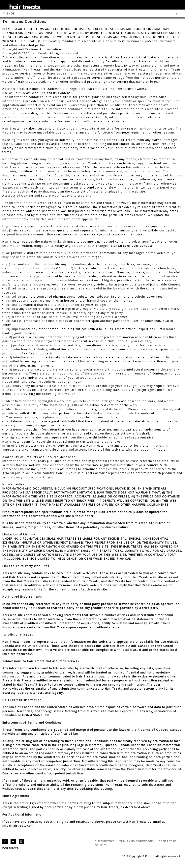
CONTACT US (168, 841)
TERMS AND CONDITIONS (137, 841)
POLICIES (101, 845)
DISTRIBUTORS (105, 841)
